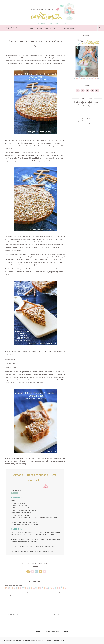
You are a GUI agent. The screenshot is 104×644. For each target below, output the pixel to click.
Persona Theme (61, 640)
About (40, 28)
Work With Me (69, 28)
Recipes (57, 28)
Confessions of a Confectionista (23, 640)
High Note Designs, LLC (47, 640)
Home (32, 28)
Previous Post (14, 615)
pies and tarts (36, 37)
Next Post (58, 615)
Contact (48, 28)
